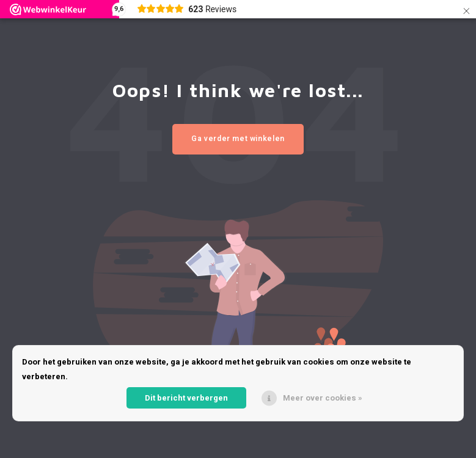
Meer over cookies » (323, 398)
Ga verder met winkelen (238, 139)
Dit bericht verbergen (186, 398)
